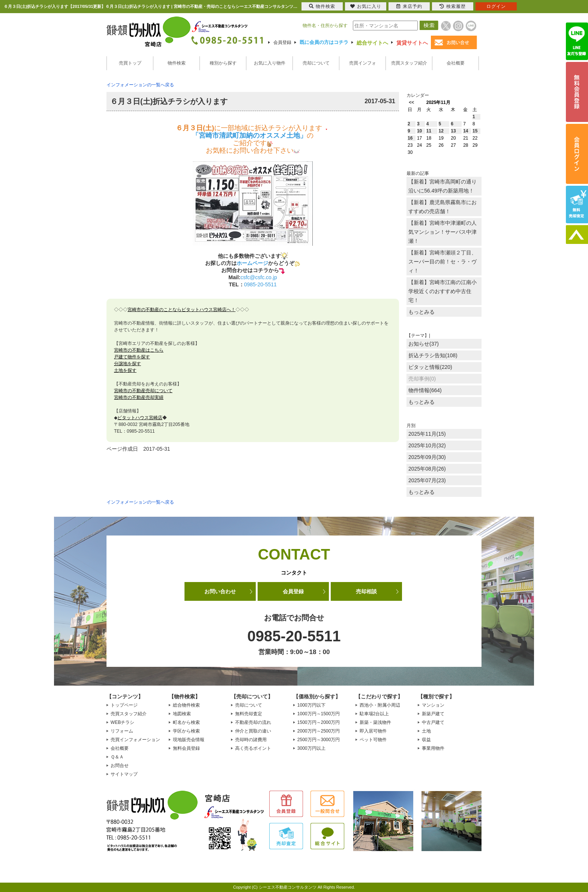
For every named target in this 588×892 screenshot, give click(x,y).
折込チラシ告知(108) (433, 355)
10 (419, 131)
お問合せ (120, 766)
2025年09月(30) (427, 457)
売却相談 (366, 591)
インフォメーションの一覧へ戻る (140, 85)
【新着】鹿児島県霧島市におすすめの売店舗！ (442, 207)
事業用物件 (433, 748)
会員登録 (282, 42)
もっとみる (421, 312)
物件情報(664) (425, 390)
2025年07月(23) (427, 480)
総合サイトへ (372, 43)
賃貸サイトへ (412, 43)
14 (466, 131)
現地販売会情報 (189, 740)
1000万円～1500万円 (319, 714)
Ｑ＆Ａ (117, 757)
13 (453, 131)
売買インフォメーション (135, 740)
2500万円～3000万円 (319, 740)
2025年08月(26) (427, 469)
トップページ (124, 705)
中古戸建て (433, 722)
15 (475, 131)
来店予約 (409, 6)
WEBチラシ (122, 722)
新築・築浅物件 (375, 722)
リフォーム (122, 731)
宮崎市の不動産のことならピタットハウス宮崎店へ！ (181, 310)
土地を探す (125, 370)
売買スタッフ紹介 (409, 63)
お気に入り (366, 6)
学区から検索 (186, 731)
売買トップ (130, 63)
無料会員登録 (186, 748)
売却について (316, 63)
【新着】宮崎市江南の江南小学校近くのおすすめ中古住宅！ (442, 291)
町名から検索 (186, 722)
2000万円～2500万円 (319, 731)
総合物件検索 (186, 705)
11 (429, 131)
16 (410, 138)
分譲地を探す (127, 364)
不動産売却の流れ (253, 722)
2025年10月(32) (427, 445)
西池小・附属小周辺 (380, 705)
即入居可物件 (373, 731)
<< (411, 102)
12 (441, 131)
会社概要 (456, 63)
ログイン (496, 6)
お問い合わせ (220, 591)
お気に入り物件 (270, 63)
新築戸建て (433, 714)
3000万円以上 (311, 748)
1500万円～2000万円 (319, 722)
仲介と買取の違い (253, 731)
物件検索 (177, 63)
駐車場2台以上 (374, 714)
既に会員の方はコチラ (324, 42)
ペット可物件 (373, 740)
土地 (426, 731)
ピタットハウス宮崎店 (140, 418)
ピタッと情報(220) (430, 367)
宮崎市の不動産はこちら (139, 350)
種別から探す (223, 63)
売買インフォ (363, 63)
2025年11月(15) (427, 434)
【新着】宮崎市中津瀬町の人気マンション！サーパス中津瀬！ (442, 232)
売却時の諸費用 (251, 740)
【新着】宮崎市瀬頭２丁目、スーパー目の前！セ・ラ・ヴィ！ (442, 262)
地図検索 (182, 714)
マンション (433, 705)
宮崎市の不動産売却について (143, 391)
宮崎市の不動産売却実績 (139, 397)
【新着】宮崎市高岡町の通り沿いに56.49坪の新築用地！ (442, 186)
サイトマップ (124, 774)
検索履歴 (453, 6)
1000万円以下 (311, 705)
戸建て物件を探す (132, 357)
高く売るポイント (253, 748)
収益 (426, 740)
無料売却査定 (249, 714)
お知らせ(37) (424, 344)
